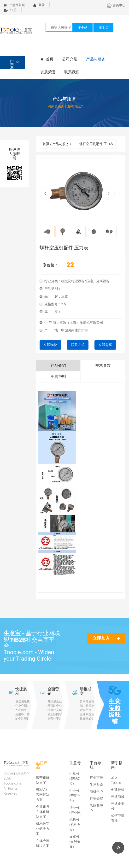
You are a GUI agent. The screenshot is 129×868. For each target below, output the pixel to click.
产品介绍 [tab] (58, 366)
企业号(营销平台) (75, 796)
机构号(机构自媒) (75, 825)
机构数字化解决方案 (43, 829)
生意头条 (96, 785)
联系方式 (78, 345)
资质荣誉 (48, 72)
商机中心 (96, 792)
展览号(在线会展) (75, 842)
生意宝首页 (14, 5)
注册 (10, 10)
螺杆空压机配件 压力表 (96, 144)
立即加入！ (106, 638)
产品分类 (12, 64)
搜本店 (104, 28)
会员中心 (116, 5)
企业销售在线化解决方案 (43, 812)
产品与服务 (96, 59)
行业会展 (96, 798)
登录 (39, 5)
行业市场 (96, 778)
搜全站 (82, 28)
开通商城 (118, 797)
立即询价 (50, 345)
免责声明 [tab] (58, 377)
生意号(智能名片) (75, 779)
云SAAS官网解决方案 (43, 795)
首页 (47, 59)
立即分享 (105, 345)
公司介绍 (70, 59)
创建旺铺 (118, 790)
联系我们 (72, 72)
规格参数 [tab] (103, 366)
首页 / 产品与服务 (57, 144)
